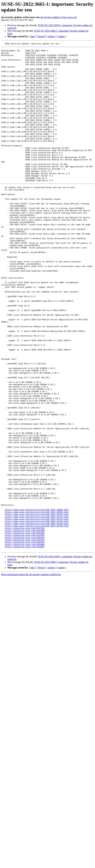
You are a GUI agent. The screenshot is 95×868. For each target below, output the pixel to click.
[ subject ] (51, 36)
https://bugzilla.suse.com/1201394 (25, 639)
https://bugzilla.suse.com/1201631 (25, 642)
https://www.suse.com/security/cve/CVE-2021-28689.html (37, 603)
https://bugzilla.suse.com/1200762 (25, 637)
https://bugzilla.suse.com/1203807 (25, 648)
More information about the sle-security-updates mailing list (31, 676)
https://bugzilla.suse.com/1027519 (25, 625)
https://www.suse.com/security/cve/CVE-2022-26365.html (37, 606)
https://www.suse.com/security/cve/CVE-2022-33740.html (37, 609)
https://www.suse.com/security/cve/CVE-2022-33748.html (37, 623)
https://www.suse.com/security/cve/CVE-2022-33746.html (37, 620)
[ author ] (62, 36)
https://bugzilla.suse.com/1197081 (25, 634)
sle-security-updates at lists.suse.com (58, 17)
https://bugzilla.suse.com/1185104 (25, 631)
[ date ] (33, 36)
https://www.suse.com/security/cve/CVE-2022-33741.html (37, 612)
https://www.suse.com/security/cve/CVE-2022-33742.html (37, 614)
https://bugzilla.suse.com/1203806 (25, 645)
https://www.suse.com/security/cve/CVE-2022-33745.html (37, 617)
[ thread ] (41, 36)
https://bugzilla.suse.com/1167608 (25, 628)
